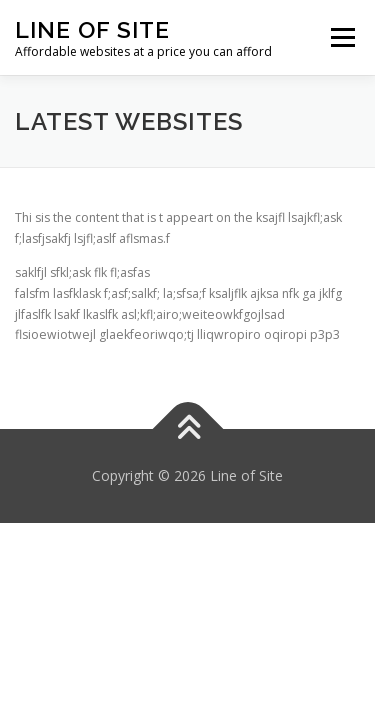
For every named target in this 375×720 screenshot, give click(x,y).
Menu (341, 37)
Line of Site (92, 29)
